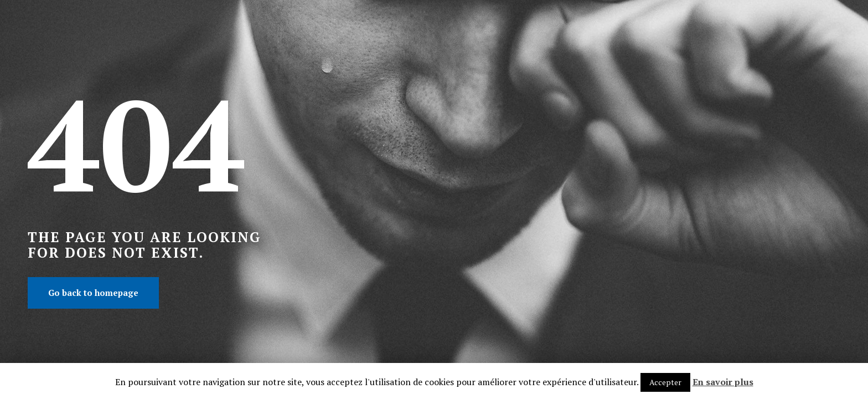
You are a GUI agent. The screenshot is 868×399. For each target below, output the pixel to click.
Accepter (665, 382)
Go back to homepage (93, 293)
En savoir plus (723, 382)
